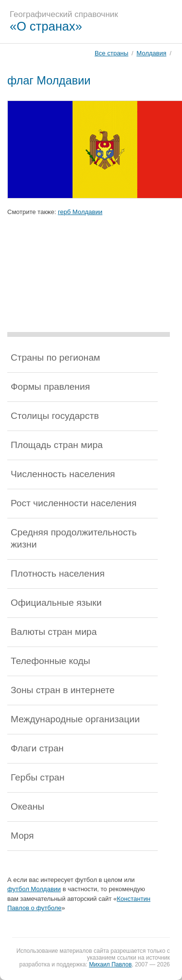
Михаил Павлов (110, 964)
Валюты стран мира (54, 632)
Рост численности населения (74, 503)
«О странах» (46, 26)
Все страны (111, 53)
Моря (22, 836)
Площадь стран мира (57, 445)
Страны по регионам (55, 357)
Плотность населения (58, 573)
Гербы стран (38, 777)
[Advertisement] (89, 283)
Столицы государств (55, 416)
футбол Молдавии (34, 889)
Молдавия (151, 53)
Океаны (27, 806)
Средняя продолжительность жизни (74, 538)
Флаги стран (37, 748)
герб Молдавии (80, 212)
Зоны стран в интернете (63, 690)
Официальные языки (56, 603)
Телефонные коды (50, 661)
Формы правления (50, 387)
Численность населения (63, 474)
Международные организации (75, 719)
